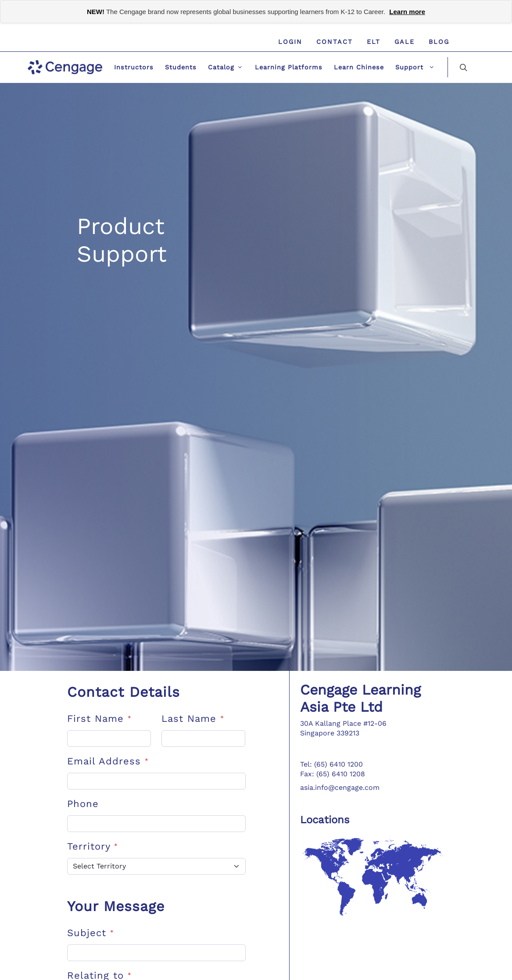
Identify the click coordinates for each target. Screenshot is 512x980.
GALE (405, 42)
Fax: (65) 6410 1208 (333, 774)
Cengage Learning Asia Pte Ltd (360, 698)
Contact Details (124, 692)
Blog (439, 42)
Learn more (407, 12)
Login (290, 42)
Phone (83, 804)
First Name (99, 719)
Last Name (193, 719)
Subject (91, 933)
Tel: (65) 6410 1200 (331, 764)
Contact (335, 42)
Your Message (116, 906)
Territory (93, 846)
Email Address (108, 761)
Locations (325, 820)
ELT (374, 42)
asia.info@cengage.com (340, 787)
